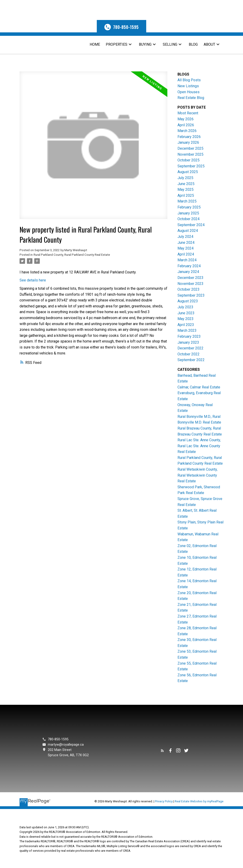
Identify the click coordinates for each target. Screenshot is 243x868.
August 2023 (188, 301)
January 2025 (188, 213)
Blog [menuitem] (193, 44)
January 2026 (188, 142)
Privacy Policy (164, 801)
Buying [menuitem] (145, 44)
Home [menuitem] (95, 44)
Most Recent (188, 113)
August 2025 (188, 172)
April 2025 (186, 195)
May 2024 (186, 248)
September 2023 (191, 295)
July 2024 (185, 237)
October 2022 (189, 354)
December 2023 (190, 278)
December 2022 (190, 348)
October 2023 (189, 289)
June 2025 (186, 184)
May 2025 (186, 190)
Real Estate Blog (191, 98)
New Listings (188, 86)
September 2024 (191, 225)
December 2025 (190, 148)
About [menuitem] (209, 44)
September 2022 (191, 360)
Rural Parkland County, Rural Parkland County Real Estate (72, 255)
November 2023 (190, 284)
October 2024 (189, 219)
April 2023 (186, 325)
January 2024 (188, 272)
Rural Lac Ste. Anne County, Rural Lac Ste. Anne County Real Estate (199, 446)
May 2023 (186, 319)
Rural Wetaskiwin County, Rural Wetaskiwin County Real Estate (197, 475)
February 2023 (189, 336)
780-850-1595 (126, 27)
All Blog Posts (189, 80)
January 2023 (188, 342)
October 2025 (189, 160)
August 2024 (188, 231)
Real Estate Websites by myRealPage (199, 801)
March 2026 (187, 131)
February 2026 (189, 137)
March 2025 (187, 201)
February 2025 (189, 207)
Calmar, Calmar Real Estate (199, 387)
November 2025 (190, 154)
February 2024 (189, 266)
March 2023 (187, 330)
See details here (33, 280)
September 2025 (191, 166)
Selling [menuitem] (170, 44)
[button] (121, 26)
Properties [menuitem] (117, 44)
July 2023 (185, 307)
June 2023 (186, 313)
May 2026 (186, 119)
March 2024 (187, 260)
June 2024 (186, 243)
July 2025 (185, 178)
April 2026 (186, 125)
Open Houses (189, 92)
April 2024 (186, 254)
